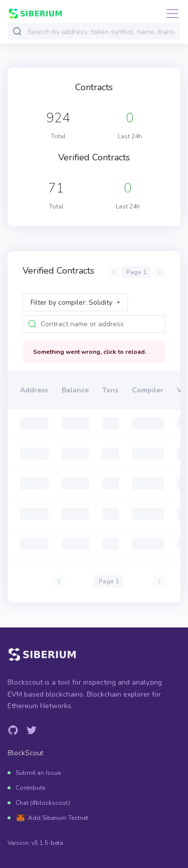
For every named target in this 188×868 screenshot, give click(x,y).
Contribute (30, 788)
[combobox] (102, 32)
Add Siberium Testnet (58, 818)
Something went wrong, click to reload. (90, 352)
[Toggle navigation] (169, 14)
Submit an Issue (38, 773)
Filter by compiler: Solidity (71, 302)
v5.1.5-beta (47, 843)
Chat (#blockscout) (43, 803)
